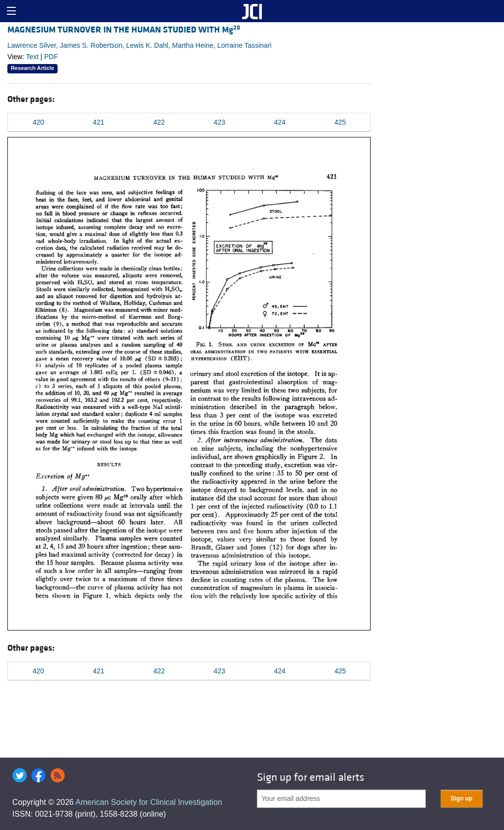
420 (38, 122)
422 (159, 122)
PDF (51, 57)
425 (340, 122)
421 (99, 122)
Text (32, 57)
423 (219, 122)
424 (280, 122)
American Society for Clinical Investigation (149, 802)
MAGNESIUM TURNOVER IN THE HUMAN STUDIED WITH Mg (124, 30)
